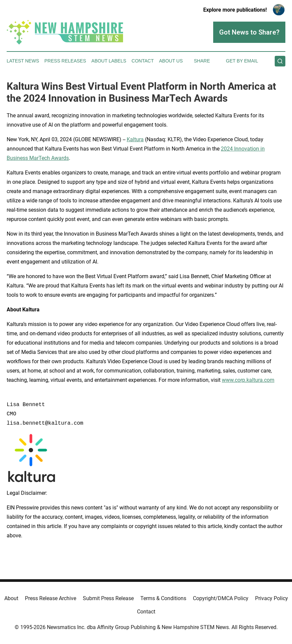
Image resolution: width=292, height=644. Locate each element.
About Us (171, 61)
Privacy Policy (272, 598)
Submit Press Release (108, 598)
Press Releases (65, 61)
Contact (143, 61)
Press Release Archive (51, 598)
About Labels (109, 61)
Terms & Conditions (163, 598)
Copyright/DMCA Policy (221, 598)
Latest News (23, 61)
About (11, 598)
